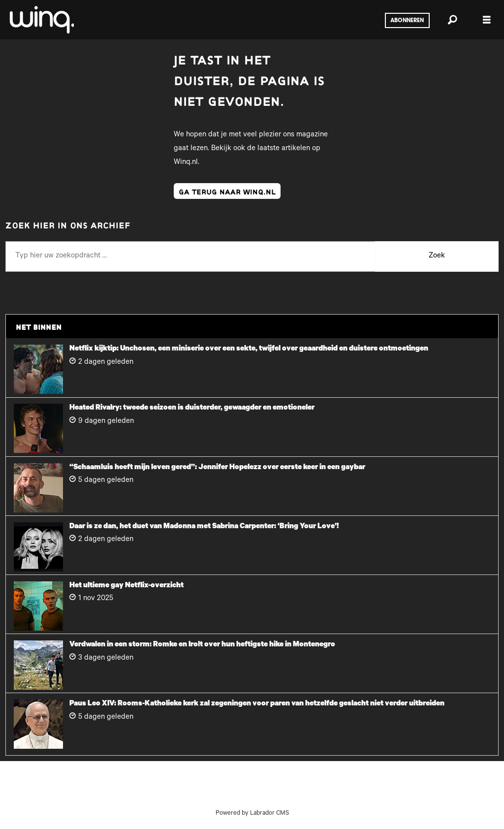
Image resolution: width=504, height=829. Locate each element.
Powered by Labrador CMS (252, 814)
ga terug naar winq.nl (227, 191)
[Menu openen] (487, 20)
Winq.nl (186, 163)
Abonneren (407, 21)
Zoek (437, 256)
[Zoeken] (452, 20)
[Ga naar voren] (41, 20)
